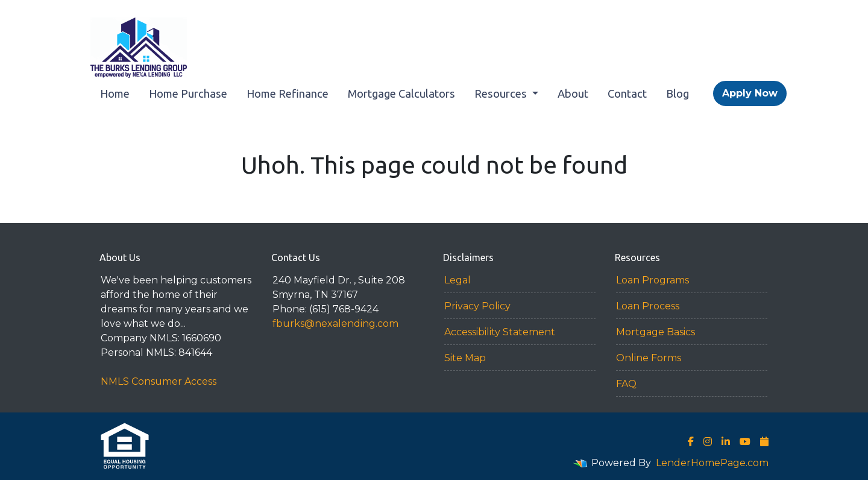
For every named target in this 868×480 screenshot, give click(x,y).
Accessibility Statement (500, 332)
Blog (678, 93)
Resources (502, 93)
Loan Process (648, 306)
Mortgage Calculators (401, 93)
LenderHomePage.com (712, 463)
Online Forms (649, 358)
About (573, 93)
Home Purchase (188, 93)
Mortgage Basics (656, 332)
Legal (458, 280)
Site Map (465, 358)
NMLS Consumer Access (159, 381)
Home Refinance (288, 93)
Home (115, 93)
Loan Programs (653, 280)
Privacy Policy (477, 306)
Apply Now (750, 93)
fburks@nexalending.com (335, 324)
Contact (627, 93)
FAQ (626, 384)
